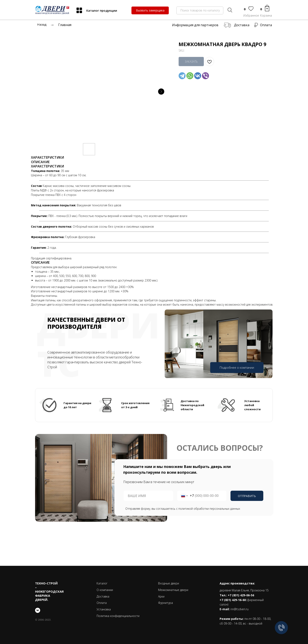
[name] (148, 496)
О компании (105, 590)
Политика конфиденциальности (118, 616)
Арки (161, 596)
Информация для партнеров (195, 25)
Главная (65, 25)
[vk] (38, 610)
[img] (79, 10)
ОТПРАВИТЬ (247, 496)
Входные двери (169, 583)
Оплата (266, 25)
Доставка (242, 25)
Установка (104, 609)
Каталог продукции (102, 10)
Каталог (102, 583)
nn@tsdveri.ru (240, 609)
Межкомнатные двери (173, 590)
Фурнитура (165, 603)
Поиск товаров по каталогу (200, 10)
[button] (150, 10)
